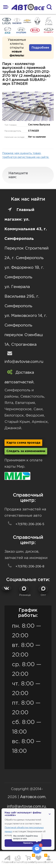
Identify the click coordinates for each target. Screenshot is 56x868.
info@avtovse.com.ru (24, 362)
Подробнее (40, 48)
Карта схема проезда (23, 443)
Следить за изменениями (26, 451)
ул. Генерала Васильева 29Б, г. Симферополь (22, 296)
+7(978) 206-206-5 (24, 524)
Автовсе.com (33, 797)
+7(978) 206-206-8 (24, 566)
